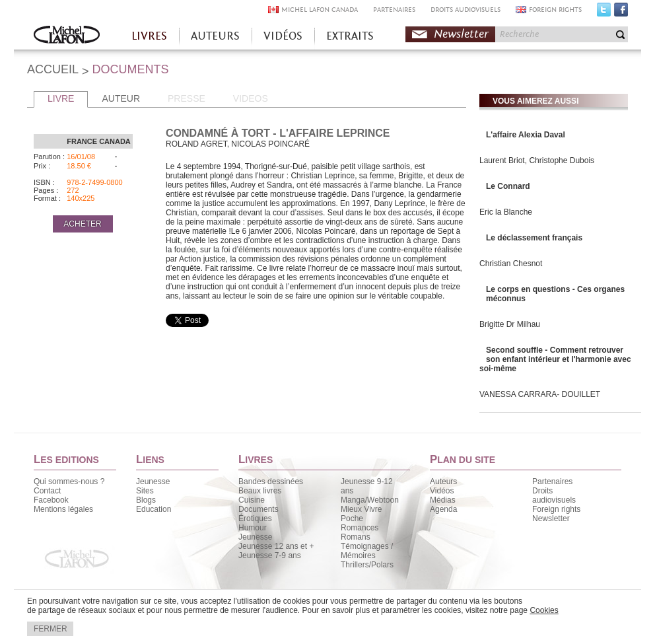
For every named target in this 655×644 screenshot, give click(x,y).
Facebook (621, 13)
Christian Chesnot (511, 264)
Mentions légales (63, 509)
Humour (253, 528)
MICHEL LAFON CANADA (320, 10)
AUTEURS (215, 36)
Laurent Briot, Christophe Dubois (537, 161)
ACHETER (82, 224)
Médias (443, 500)
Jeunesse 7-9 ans (270, 555)
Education (154, 509)
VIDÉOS (283, 36)
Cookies (544, 610)
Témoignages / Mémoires (367, 551)
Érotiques (255, 519)
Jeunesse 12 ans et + (276, 546)
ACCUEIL (53, 69)
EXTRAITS (350, 36)
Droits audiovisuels (554, 495)
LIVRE (61, 98)
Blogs (146, 500)
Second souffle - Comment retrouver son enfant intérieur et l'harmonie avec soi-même (555, 359)
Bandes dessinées (271, 482)
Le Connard (508, 186)
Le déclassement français (534, 238)
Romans (356, 537)
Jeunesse (153, 482)
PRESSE (187, 98)
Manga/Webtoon (370, 500)
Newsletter (461, 34)
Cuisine (252, 500)
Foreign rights (556, 509)
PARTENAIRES (394, 10)
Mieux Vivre (361, 509)
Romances (360, 528)
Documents (259, 509)
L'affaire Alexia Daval (526, 135)
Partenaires (552, 482)
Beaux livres (260, 491)
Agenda (443, 509)
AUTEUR (121, 98)
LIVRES (149, 36)
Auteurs (443, 482)
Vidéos (442, 491)
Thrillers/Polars (367, 565)
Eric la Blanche (506, 212)
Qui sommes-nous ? (69, 482)
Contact (47, 491)
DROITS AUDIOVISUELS (465, 10)
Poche (352, 519)
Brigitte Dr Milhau (510, 324)
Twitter (604, 13)
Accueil (67, 36)
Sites (145, 491)
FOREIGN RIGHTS (555, 10)
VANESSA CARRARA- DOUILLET (540, 394)
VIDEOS (251, 98)
